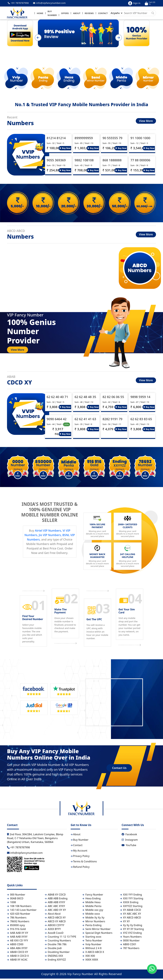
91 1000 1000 (140, 139)
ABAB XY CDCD (55, 896)
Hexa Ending (91, 900)
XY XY (125, 923)
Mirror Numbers (94, 923)
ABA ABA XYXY (17, 950)
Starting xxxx (92, 938)
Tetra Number (92, 942)
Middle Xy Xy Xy (93, 919)
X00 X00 (89, 957)
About (77, 14)
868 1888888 (112, 162)
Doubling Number (57, 953)
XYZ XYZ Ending (131, 934)
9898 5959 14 (140, 398)
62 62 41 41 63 (85, 420)
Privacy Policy (80, 857)
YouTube (129, 847)
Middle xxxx (91, 915)
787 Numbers (130, 950)
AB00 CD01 (128, 946)
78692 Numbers (18, 923)
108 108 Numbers (19, 907)
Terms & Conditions (84, 863)
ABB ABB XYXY (55, 904)
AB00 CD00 (15, 946)
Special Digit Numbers (97, 934)
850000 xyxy (16, 927)
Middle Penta (92, 907)
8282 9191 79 (112, 420)
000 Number (16, 896)
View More (146, 122)
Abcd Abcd (53, 915)
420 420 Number (19, 915)
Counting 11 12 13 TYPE (60, 938)
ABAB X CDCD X (18, 957)
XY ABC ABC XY (131, 915)
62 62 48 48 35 (85, 398)
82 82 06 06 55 (113, 398)
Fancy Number (93, 896)
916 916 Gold (16, 930)
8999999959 (84, 139)
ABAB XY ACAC (17, 961)
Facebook (129, 836)
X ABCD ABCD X (93, 953)
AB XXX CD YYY (18, 942)
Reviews (89, 14)
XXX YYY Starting (132, 900)
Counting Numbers (58, 942)
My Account (79, 852)
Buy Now (65, 150)
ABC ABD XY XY (55, 911)
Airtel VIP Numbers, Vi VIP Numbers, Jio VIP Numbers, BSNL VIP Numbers (50, 536)
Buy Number (80, 841)
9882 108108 (84, 162)
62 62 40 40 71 (57, 398)
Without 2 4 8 (92, 950)
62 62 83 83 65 (141, 420)
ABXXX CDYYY (55, 927)
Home (40, 14)
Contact (103, 14)
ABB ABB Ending (56, 900)
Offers (65, 14)
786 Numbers (17, 919)
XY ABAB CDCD (131, 911)
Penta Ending (92, 927)
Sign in (134, 3)
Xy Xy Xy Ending (131, 927)
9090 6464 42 (57, 420)
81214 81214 (56, 139)
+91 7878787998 (18, 3)
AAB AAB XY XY (18, 934)
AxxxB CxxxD (54, 934)
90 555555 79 (112, 139)
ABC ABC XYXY (55, 907)
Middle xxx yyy (93, 911)
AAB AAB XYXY (17, 938)
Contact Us (119, 769)
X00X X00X (90, 961)
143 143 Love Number (22, 911)
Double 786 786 (56, 946)
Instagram (130, 841)
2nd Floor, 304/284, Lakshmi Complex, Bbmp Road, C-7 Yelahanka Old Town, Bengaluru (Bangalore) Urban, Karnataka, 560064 (35, 840)
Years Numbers (131, 938)
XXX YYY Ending (131, 896)
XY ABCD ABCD (131, 919)
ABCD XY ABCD (55, 923)
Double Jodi (53, 950)
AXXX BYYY (53, 930)
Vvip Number (92, 946)
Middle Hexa (91, 904)
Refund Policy (80, 868)
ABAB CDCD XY (18, 953)
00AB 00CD (15, 900)
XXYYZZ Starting (131, 907)
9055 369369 (56, 162)
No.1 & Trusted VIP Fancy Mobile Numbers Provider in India (81, 106)
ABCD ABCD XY (55, 919)
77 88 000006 (140, 162)
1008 (11, 904)
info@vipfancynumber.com (49, 3)
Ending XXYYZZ (55, 961)
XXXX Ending (129, 904)
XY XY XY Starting (132, 930)
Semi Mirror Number (96, 930)
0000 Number (130, 942)
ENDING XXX (54, 957)
